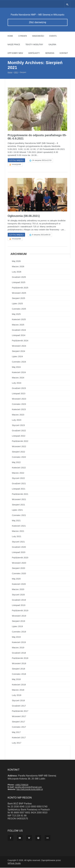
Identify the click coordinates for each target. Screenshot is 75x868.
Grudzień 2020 (19, 547)
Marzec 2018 (18, 690)
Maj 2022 (16, 463)
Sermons (50, 53)
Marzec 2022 (18, 473)
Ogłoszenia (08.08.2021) (24, 216)
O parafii (22, 36)
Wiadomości (38, 36)
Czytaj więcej (16, 161)
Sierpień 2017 (19, 722)
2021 (16, 72)
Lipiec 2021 (17, 510)
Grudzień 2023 (19, 388)
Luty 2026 (17, 272)
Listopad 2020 (19, 553)
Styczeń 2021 (18, 542)
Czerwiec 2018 (19, 674)
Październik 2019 (20, 611)
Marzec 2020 (18, 590)
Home (10, 36)
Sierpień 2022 (19, 452)
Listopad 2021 (19, 489)
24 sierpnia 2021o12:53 (42, 161)
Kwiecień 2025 (19, 320)
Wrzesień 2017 (19, 717)
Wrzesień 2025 (19, 293)
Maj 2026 (16, 261)
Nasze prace (14, 44)
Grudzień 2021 (19, 484)
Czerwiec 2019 (19, 632)
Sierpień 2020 (19, 568)
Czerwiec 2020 (19, 574)
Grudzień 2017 (19, 706)
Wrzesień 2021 (19, 500)
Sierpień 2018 (19, 669)
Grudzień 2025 (19, 277)
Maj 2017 (16, 732)
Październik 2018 (20, 658)
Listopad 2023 (19, 394)
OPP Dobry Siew (15, 53)
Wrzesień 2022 (19, 447)
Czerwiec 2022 (19, 457)
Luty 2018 (17, 695)
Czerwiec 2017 (19, 727)
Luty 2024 (17, 383)
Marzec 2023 (18, 415)
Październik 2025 (20, 288)
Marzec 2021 (18, 531)
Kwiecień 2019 (19, 642)
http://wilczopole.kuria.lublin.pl (30, 790)
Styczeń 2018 (18, 701)
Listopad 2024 (19, 336)
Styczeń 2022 (18, 478)
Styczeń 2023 (18, 425)
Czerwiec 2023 (19, 404)
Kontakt (64, 53)
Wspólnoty (34, 53)
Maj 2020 (16, 579)
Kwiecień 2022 (19, 468)
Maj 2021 (16, 521)
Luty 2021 (17, 537)
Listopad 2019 (19, 605)
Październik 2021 (20, 494)
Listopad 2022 (19, 436)
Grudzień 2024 (19, 330)
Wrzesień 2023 (19, 399)
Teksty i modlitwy (34, 44)
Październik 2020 (20, 558)
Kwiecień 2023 (19, 410)
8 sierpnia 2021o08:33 (41, 235)
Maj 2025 (16, 314)
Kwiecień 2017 (19, 738)
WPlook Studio (14, 864)
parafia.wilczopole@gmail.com (28, 787)
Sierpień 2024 (19, 351)
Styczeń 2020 (18, 595)
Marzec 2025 (18, 325)
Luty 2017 (17, 743)
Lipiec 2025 (17, 304)
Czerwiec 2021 (19, 515)
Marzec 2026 (18, 267)
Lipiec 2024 (17, 357)
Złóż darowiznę (37, 22)
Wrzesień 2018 (19, 664)
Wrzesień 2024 (19, 346)
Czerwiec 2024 (19, 362)
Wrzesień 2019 (19, 616)
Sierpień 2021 (19, 505)
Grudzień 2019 (19, 600)
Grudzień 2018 (19, 653)
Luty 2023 (17, 420)
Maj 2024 (16, 367)
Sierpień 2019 (19, 621)
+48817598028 (22, 785)
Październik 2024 (20, 341)
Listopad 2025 (19, 283)
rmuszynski (16, 165)
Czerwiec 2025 (19, 309)
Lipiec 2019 (17, 627)
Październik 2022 (20, 441)
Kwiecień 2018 (19, 685)
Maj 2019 (16, 637)
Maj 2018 (16, 680)
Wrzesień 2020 (19, 563)
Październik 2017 (20, 711)
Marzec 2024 (18, 378)
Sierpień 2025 (19, 298)
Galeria (52, 44)
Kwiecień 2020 (19, 584)
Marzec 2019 (18, 648)
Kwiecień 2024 (19, 373)
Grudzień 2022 (19, 431)
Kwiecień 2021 (19, 526)
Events (53, 36)
